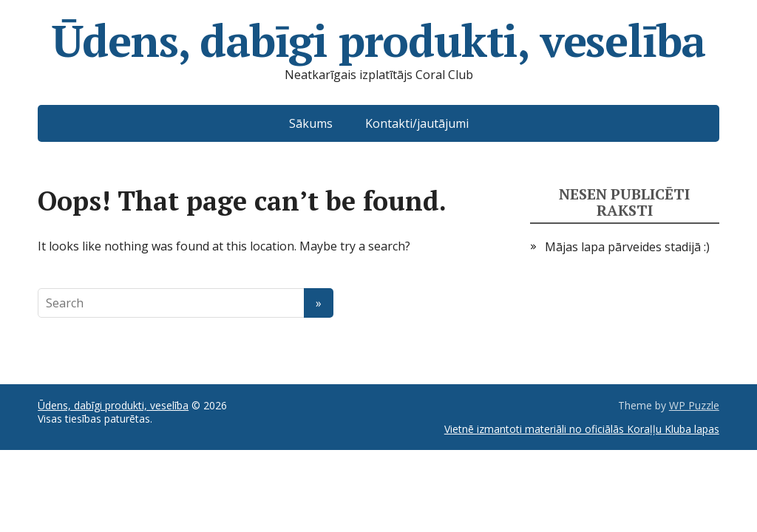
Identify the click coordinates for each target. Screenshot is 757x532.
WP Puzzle (694, 405)
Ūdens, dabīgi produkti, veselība (379, 41)
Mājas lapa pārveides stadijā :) (627, 247)
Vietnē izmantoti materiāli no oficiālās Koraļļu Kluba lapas (582, 429)
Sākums (311, 123)
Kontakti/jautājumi (417, 123)
